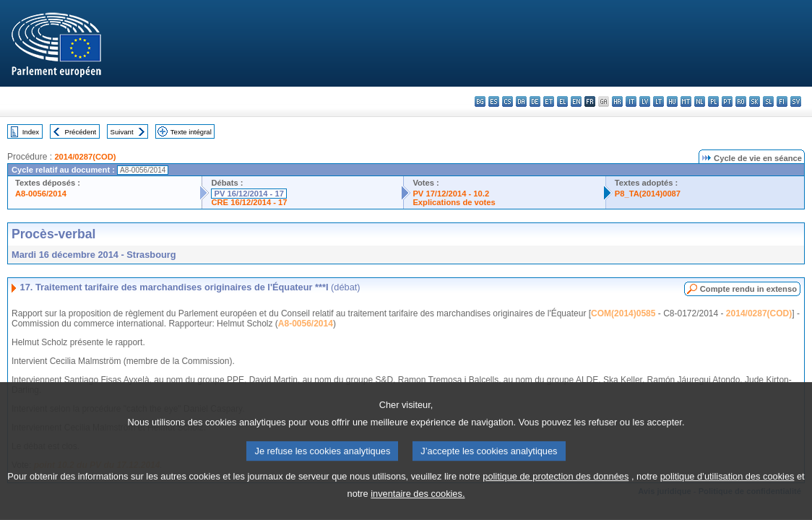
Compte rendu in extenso (748, 289)
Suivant (122, 132)
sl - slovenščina (768, 101)
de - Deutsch (535, 101)
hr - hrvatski (617, 101)
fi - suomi (782, 101)
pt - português (727, 101)
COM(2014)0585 (623, 313)
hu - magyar (672, 101)
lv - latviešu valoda (645, 101)
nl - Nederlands (700, 101)
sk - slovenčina (755, 101)
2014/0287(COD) (85, 157)
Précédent (81, 132)
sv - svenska (796, 101)
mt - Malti (686, 101)
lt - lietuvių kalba (658, 101)
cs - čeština (507, 101)
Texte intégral (191, 132)
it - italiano (631, 101)
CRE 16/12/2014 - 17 (249, 202)
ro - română (741, 101)
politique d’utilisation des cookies (727, 494)
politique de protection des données (556, 494)
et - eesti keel (549, 101)
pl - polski (713, 101)
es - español (494, 101)
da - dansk (521, 101)
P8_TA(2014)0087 (648, 194)
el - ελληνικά (562, 101)
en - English (576, 101)
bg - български (480, 101)
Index (31, 132)
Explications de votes (454, 202)
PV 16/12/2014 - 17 (249, 194)
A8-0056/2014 (41, 194)
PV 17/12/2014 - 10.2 (451, 194)
